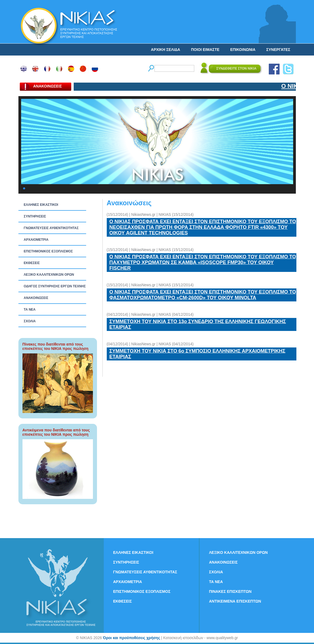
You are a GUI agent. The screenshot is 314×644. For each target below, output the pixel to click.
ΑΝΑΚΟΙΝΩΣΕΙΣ (36, 298)
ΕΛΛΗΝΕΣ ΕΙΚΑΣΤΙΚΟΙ (41, 205)
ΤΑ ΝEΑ (30, 310)
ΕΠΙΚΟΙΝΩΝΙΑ (243, 50)
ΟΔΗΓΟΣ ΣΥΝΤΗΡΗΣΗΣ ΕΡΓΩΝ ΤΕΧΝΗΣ (55, 286)
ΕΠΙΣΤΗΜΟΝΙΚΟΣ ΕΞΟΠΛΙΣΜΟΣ (48, 251)
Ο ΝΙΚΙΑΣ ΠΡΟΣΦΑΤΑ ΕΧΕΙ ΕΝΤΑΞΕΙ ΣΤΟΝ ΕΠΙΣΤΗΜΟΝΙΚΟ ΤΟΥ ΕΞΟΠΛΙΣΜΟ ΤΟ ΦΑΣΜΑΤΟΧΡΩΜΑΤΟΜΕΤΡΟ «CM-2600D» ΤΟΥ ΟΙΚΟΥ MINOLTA (203, 295)
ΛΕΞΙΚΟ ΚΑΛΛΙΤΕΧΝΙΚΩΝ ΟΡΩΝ (49, 275)
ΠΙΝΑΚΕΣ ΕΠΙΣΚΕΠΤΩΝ (230, 591)
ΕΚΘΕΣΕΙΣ (32, 263)
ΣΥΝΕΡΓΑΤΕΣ (278, 50)
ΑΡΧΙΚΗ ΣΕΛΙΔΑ (166, 50)
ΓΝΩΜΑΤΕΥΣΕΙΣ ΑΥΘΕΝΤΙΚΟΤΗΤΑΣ (51, 228)
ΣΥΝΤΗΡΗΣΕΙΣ (35, 216)
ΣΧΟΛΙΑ (30, 321)
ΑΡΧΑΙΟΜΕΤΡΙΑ (36, 240)
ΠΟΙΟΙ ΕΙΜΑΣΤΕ (205, 50)
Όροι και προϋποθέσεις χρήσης (132, 638)
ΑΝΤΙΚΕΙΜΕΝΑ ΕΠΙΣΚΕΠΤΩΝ (235, 601)
